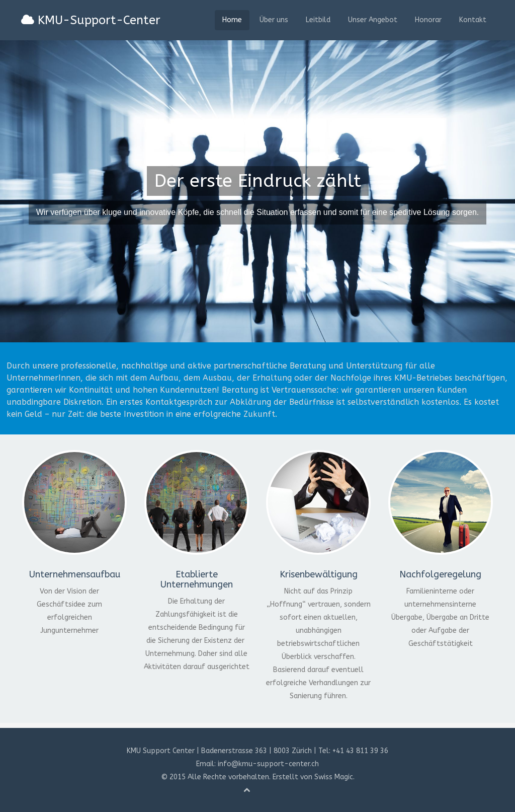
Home (232, 20)
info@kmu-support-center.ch (268, 764)
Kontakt (473, 20)
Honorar (428, 20)
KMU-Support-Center (91, 20)
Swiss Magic (334, 777)
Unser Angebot (373, 20)
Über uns (274, 20)
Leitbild (318, 20)
